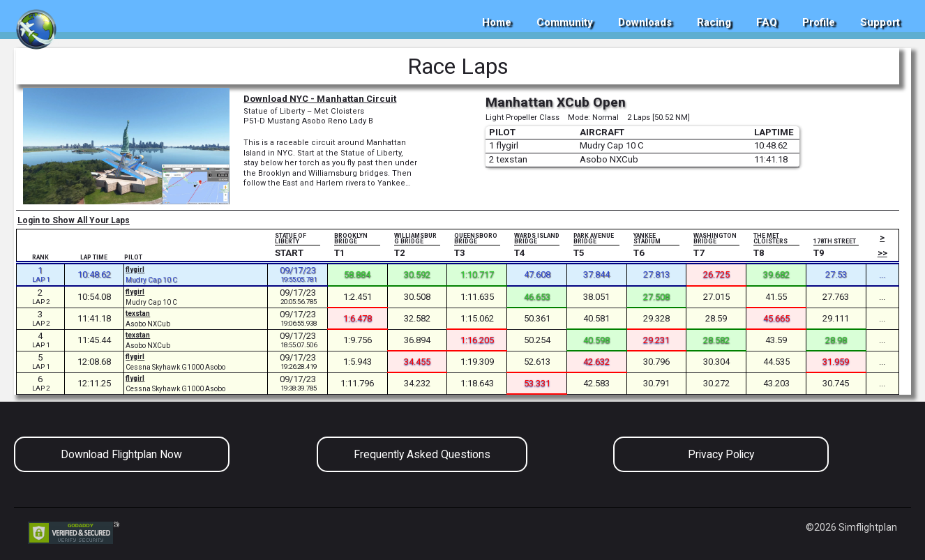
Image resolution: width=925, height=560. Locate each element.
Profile (819, 22)
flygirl (135, 270)
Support (880, 22)
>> (882, 253)
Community (565, 22)
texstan (138, 313)
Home (497, 22)
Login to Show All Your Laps (74, 220)
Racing (714, 22)
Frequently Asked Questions (422, 454)
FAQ (767, 22)
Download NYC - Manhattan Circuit (320, 99)
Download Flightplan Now (121, 454)
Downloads (645, 22)
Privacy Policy (721, 454)
